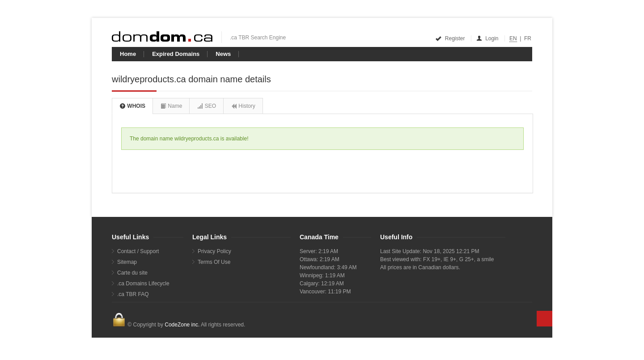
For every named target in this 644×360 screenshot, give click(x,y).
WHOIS (132, 106)
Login (488, 38)
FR (528, 38)
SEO (206, 106)
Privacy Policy (214, 251)
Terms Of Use (214, 262)
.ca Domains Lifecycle (143, 284)
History (243, 106)
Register (451, 38)
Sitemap (127, 262)
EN (513, 38)
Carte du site (132, 273)
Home (128, 54)
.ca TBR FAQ (133, 294)
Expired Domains (176, 54)
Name (171, 106)
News (223, 54)
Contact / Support (138, 251)
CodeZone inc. (182, 325)
